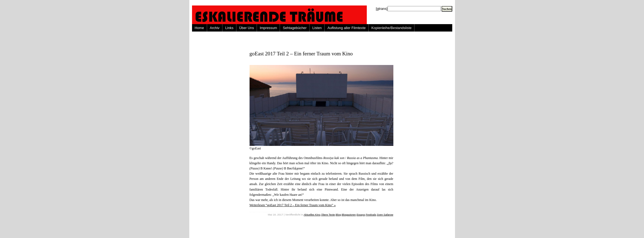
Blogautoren (349, 215)
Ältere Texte (328, 215)
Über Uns (247, 28)
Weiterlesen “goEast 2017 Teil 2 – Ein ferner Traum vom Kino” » (293, 205)
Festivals (371, 215)
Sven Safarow (385, 215)
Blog (338, 215)
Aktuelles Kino (312, 215)
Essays (361, 215)
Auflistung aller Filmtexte (346, 28)
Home (199, 28)
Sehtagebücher (295, 28)
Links (229, 28)
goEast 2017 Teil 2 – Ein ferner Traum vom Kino (301, 54)
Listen (317, 28)
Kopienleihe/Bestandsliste (392, 28)
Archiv (215, 28)
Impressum (268, 28)
